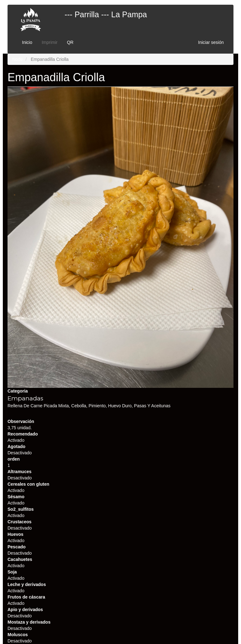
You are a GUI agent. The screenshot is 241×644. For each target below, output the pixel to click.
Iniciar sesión (211, 42)
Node (17, 59)
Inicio (27, 42)
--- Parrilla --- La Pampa (106, 14)
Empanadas (25, 398)
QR (70, 42)
